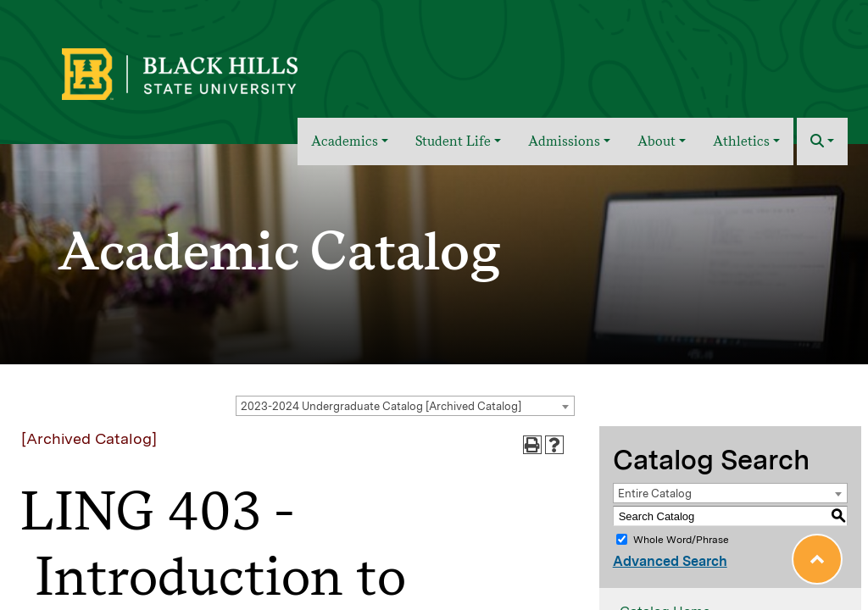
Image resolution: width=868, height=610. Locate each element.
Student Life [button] (453, 141)
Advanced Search (670, 561)
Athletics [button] (741, 141)
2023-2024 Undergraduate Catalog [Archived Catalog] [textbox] (381, 406)
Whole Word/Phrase (681, 540)
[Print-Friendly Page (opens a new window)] (532, 445)
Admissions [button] (564, 141)
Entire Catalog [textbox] (655, 494)
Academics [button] (345, 141)
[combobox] (405, 406)
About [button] (657, 141)
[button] (822, 141)
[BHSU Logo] (217, 72)
